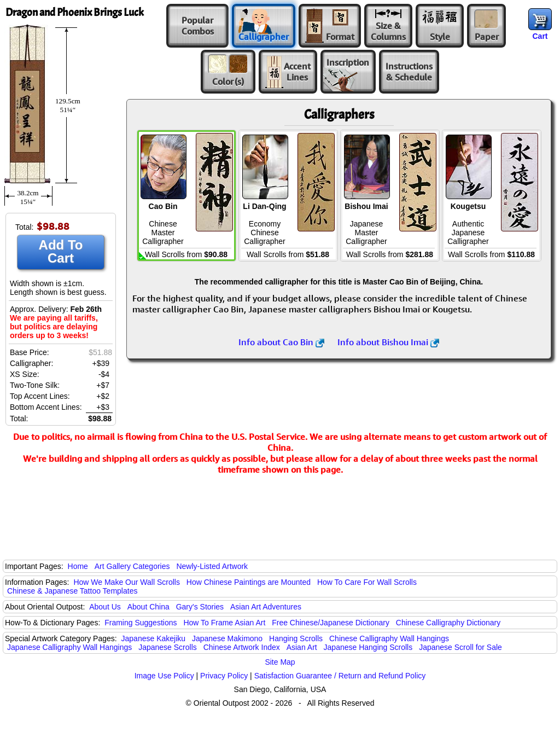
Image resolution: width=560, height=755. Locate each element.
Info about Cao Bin (281, 342)
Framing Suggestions (141, 623)
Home (78, 566)
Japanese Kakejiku (154, 638)
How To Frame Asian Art (224, 623)
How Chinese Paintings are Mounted (249, 582)
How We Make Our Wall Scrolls (126, 582)
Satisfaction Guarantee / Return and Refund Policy (340, 676)
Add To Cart (61, 251)
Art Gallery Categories (132, 566)
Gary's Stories (200, 607)
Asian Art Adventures (266, 607)
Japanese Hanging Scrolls (368, 647)
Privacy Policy (224, 676)
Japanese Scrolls (168, 647)
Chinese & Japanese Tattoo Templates (72, 591)
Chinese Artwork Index (242, 647)
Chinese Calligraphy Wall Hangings (389, 638)
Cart (540, 36)
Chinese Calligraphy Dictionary (448, 623)
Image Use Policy (164, 676)
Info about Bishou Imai (388, 342)
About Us (105, 607)
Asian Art (302, 647)
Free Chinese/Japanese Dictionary (331, 623)
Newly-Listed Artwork (212, 566)
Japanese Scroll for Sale (460, 647)
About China (148, 607)
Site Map (280, 662)
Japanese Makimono (227, 638)
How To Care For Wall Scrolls (367, 582)
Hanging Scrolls (296, 638)
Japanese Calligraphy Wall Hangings (69, 647)
